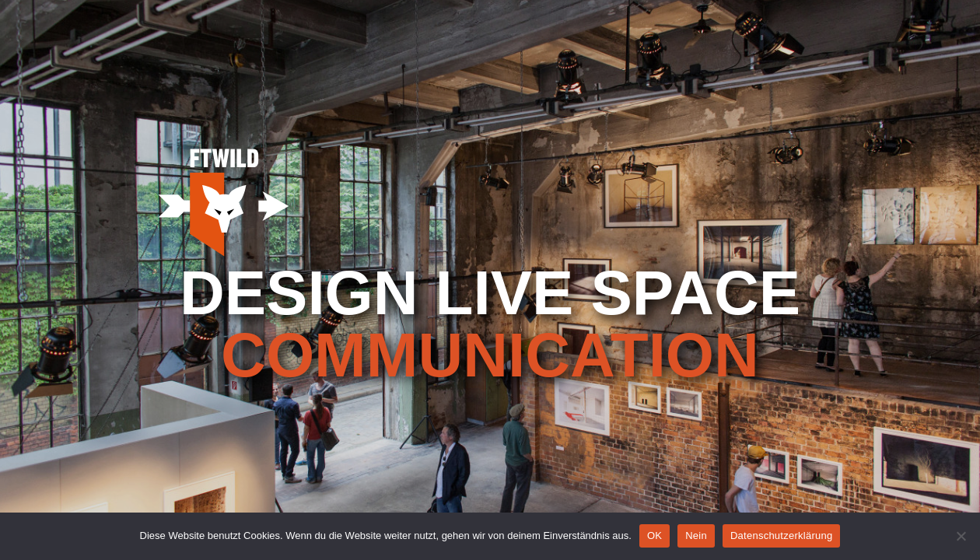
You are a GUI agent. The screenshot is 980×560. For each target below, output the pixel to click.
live (505, 293)
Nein (696, 535)
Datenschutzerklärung (781, 535)
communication (490, 355)
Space (695, 293)
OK (654, 535)
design (299, 293)
